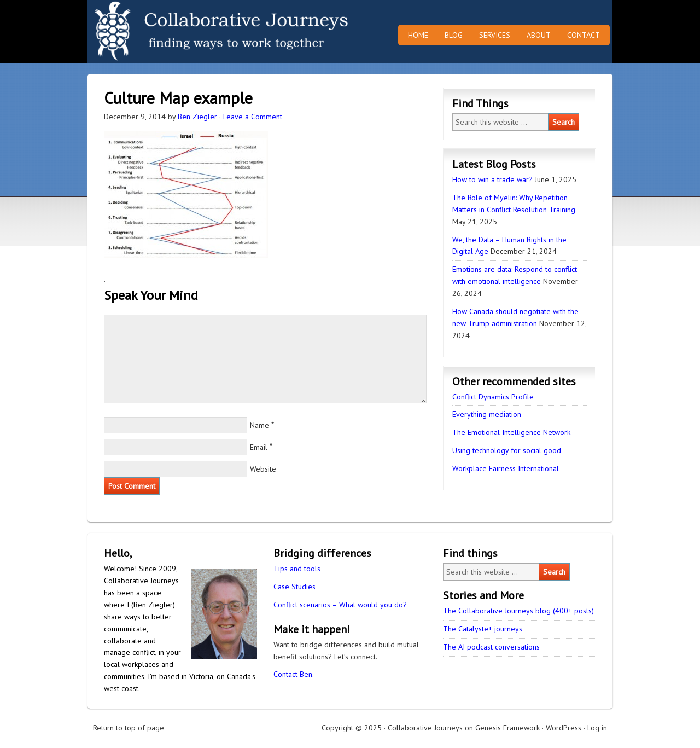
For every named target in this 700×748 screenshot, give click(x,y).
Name (259, 425)
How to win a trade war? (492, 179)
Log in (597, 728)
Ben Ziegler (197, 117)
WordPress (564, 728)
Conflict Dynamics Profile (493, 397)
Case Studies (294, 587)
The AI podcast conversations (491, 647)
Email (259, 447)
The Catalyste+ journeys (483, 629)
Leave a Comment (253, 117)
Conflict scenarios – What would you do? (340, 605)
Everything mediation (487, 414)
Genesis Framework (507, 728)
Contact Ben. (294, 674)
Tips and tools (297, 569)
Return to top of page (129, 728)
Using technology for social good (507, 450)
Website (263, 469)
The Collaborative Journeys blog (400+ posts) (518, 611)
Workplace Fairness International (506, 468)
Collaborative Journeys (183, 31)
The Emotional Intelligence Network (511, 432)
